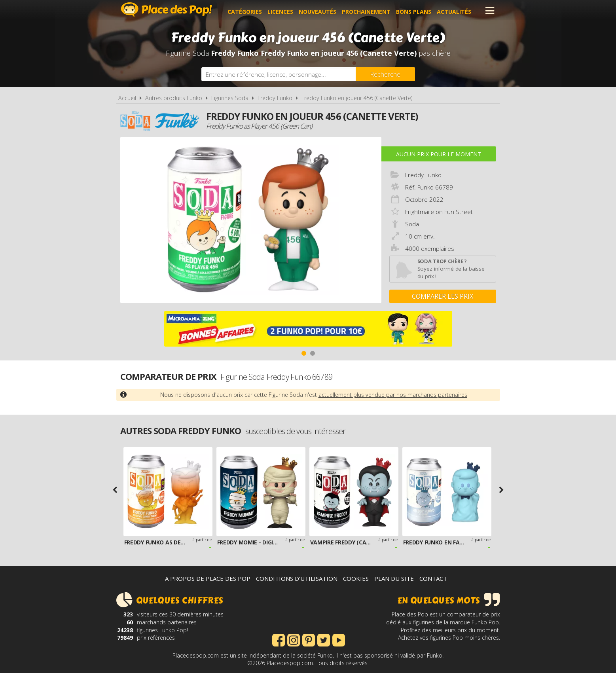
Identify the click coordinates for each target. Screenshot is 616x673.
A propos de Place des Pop (208, 578)
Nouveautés (320, 10)
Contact (433, 578)
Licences (283, 10)
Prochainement (369, 10)
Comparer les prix (443, 296)
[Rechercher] (385, 74)
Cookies (356, 578)
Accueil (127, 98)
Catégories (247, 10)
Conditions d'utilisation (297, 578)
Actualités (456, 10)
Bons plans (416, 10)
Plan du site (394, 578)
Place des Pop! (167, 10)
